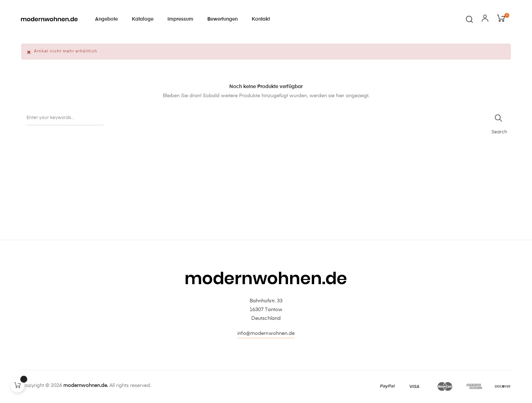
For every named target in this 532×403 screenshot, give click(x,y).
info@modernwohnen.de (266, 333)
